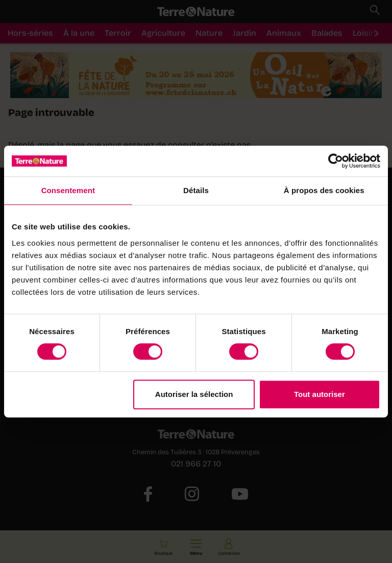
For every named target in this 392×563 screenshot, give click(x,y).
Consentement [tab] (68, 190)
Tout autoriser (320, 394)
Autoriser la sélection (194, 394)
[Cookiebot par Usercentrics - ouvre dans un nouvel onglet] (336, 161)
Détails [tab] (196, 190)
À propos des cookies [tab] (324, 190)
